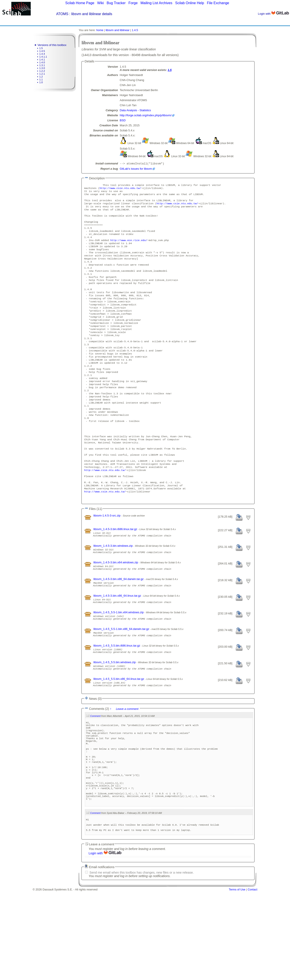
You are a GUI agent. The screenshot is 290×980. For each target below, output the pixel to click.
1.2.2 (42, 71)
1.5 (41, 48)
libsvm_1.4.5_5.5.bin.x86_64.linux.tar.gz (119, 742)
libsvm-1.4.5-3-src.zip (107, 561)
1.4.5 (42, 51)
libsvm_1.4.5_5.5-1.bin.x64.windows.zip (119, 668)
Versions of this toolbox (52, 45)
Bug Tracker (116, 3)
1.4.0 (42, 62)
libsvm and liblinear (117, 30)
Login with (273, 14)
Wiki (100, 3)
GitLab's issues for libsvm (136, 169)
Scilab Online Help (190, 3)
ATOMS (62, 14)
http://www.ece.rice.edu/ (129, 249)
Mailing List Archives (156, 3)
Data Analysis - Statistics (135, 110)
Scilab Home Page (80, 3)
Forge (133, 3)
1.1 (41, 79)
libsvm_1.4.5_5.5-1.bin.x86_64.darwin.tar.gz (122, 686)
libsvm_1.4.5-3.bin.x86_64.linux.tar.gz (118, 649)
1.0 (41, 82)
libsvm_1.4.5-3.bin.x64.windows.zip (116, 612)
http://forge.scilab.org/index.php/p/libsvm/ (146, 115)
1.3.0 (42, 68)
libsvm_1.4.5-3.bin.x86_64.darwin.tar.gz (119, 630)
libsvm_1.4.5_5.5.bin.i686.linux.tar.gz (117, 705)
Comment (95, 781)
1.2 (41, 77)
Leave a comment (127, 774)
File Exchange (218, 3)
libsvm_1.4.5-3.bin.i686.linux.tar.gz (116, 575)
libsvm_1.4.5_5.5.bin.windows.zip (115, 724)
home (100, 30)
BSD (123, 120)
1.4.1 (42, 60)
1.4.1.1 (43, 57)
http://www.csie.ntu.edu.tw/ (120, 189)
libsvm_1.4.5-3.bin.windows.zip (114, 593)
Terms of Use (237, 978)
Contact (252, 978)
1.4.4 (42, 54)
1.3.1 (42, 65)
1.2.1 (42, 74)
